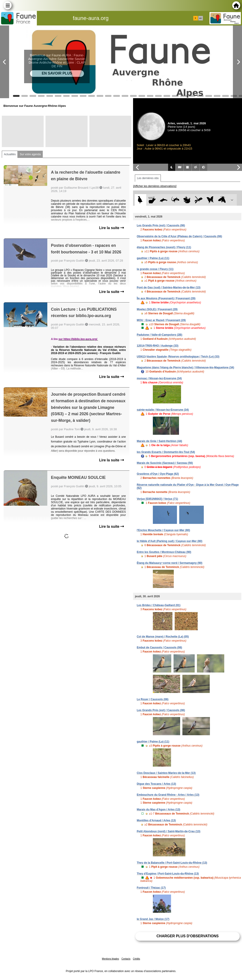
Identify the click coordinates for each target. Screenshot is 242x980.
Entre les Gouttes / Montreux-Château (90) (164, 552)
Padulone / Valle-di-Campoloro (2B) (159, 335)
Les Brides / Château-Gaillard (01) (159, 605)
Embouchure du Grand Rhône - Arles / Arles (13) (168, 795)
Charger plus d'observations (188, 936)
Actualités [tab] (10, 154)
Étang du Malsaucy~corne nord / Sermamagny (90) (169, 563)
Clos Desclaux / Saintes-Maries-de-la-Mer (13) (166, 773)
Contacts (126, 959)
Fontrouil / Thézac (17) (151, 888)
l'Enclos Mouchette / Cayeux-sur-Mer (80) (163, 530)
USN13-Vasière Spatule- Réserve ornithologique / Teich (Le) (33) (178, 357)
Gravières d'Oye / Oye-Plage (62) (158, 474)
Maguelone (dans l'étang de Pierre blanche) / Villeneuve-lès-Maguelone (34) (185, 367)
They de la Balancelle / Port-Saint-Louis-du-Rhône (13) (172, 863)
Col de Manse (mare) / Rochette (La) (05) (163, 637)
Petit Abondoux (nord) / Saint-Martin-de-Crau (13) (169, 831)
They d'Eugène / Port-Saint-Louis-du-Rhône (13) (168, 874)
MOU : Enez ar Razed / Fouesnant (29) (161, 320)
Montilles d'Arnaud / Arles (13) (156, 820)
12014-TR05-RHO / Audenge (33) (158, 346)
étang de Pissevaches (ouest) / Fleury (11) (164, 247)
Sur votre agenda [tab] (30, 154)
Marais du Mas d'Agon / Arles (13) (158, 810)
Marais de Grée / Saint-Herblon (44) (159, 441)
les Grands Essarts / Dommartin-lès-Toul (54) (166, 452)
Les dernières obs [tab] (148, 178)
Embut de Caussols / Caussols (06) (159, 647)
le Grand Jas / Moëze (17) (153, 919)
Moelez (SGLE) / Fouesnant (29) (157, 309)
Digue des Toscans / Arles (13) (156, 784)
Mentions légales (110, 959)
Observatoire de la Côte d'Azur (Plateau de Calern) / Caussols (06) (179, 236)
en (200, 18)
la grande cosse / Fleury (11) (155, 269)
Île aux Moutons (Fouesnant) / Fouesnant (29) (166, 298)
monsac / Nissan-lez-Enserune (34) (159, 378)
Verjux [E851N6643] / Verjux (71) (157, 499)
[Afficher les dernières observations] (155, 186)
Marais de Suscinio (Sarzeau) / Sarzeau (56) (165, 463)
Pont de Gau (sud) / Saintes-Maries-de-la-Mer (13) (169, 287)
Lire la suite (112, 228)
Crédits (136, 959)
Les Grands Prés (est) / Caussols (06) (161, 225)
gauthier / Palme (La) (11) (153, 258)
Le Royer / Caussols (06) (153, 699)
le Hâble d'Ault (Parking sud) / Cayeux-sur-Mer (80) (169, 541)
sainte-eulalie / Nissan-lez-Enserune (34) (163, 410)
